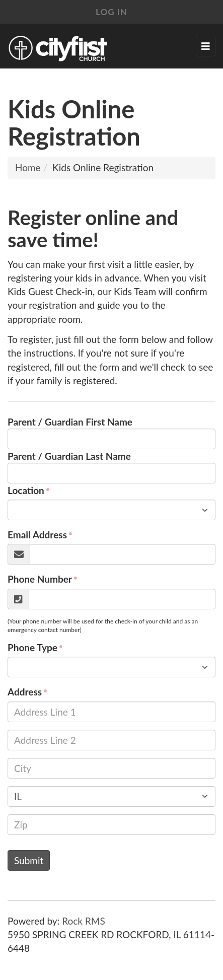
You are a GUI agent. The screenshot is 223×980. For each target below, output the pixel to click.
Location (26, 490)
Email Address (37, 535)
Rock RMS (84, 921)
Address (25, 692)
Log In (111, 12)
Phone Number (40, 579)
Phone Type (32, 647)
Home (28, 167)
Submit (29, 860)
